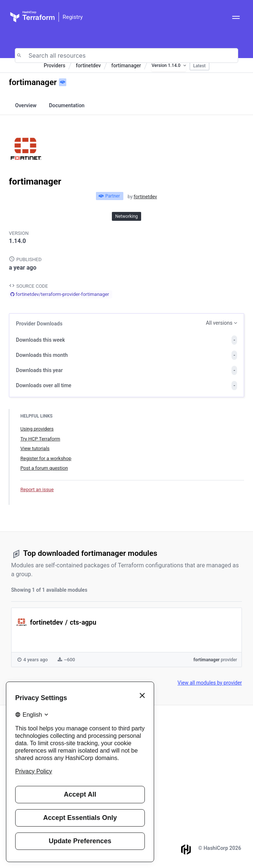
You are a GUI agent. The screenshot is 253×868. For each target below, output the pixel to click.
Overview (26, 105)
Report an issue (37, 489)
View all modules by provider (210, 683)
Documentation (67, 105)
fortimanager (126, 65)
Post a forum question (44, 468)
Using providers (37, 429)
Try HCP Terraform (40, 439)
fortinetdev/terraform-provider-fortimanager (62, 294)
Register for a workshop (46, 458)
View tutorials (35, 448)
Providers (54, 65)
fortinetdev (88, 65)
